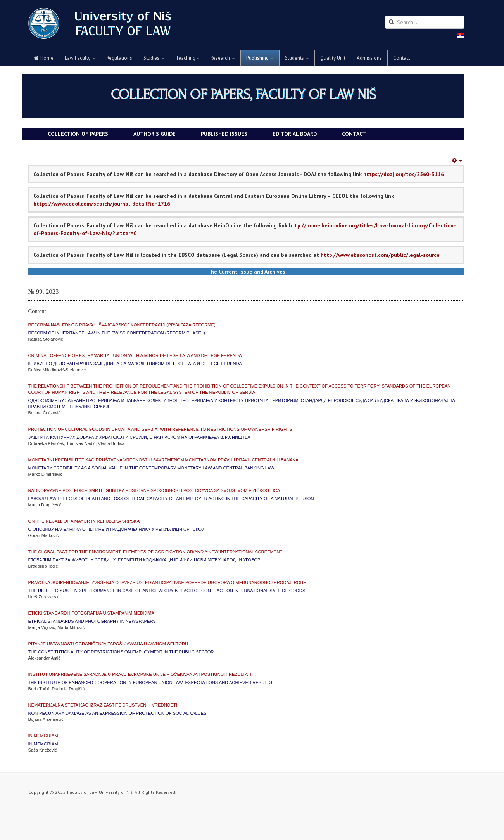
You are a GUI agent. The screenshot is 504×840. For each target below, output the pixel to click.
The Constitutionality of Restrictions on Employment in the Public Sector (121, 652)
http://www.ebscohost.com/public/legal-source (380, 255)
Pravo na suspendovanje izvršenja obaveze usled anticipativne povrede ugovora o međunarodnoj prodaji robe (167, 582)
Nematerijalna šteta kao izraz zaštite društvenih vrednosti (103, 705)
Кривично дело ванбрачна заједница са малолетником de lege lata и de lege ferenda (135, 364)
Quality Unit (333, 58)
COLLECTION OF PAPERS (78, 134)
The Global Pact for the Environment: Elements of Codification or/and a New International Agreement (155, 552)
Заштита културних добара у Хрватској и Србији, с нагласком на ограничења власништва (139, 437)
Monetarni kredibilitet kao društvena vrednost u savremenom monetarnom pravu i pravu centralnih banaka (163, 460)
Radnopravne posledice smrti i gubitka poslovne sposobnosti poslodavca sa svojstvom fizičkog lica (154, 490)
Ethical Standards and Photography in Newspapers (92, 621)
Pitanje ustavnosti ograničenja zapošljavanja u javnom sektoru (108, 644)
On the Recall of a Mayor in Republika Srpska (84, 521)
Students (297, 58)
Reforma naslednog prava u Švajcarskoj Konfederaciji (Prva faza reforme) (122, 325)
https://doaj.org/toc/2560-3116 (404, 174)
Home (44, 58)
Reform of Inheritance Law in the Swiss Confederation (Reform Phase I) (117, 333)
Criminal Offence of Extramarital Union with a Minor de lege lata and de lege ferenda (135, 355)
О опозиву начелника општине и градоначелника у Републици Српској (116, 529)
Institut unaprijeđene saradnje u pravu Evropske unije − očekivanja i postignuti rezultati (140, 674)
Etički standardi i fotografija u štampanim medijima (91, 613)
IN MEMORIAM (43, 736)
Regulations (119, 58)
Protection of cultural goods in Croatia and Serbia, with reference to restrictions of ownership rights (160, 429)
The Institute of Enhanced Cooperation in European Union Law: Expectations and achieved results (150, 682)
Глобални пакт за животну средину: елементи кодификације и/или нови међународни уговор (144, 560)
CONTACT (354, 134)
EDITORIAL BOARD (295, 134)
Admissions (369, 58)
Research (223, 58)
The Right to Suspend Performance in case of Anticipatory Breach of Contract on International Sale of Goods (167, 591)
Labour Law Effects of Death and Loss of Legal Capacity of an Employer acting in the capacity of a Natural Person (171, 499)
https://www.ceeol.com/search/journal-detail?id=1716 (102, 204)
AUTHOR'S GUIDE (154, 134)
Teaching (187, 58)
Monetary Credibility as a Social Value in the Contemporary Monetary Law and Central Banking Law (151, 468)
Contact (402, 58)
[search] (425, 22)
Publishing (260, 58)
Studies (154, 58)
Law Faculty (80, 58)
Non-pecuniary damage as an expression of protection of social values (117, 713)
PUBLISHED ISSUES (224, 134)
